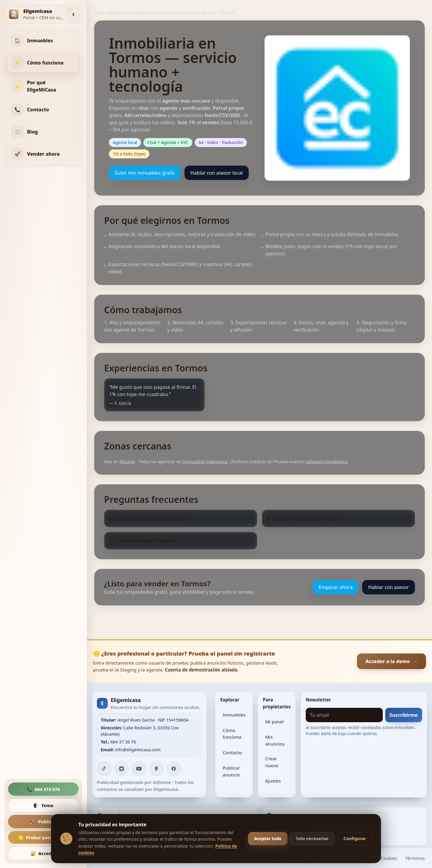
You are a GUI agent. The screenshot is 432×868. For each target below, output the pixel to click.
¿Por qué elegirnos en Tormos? (149, 518)
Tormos (228, 12)
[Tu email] (344, 715)
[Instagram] (121, 769)
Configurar (355, 838)
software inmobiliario (327, 462)
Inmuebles (234, 715)
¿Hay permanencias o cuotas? (306, 518)
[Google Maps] (156, 769)
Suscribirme (404, 715)
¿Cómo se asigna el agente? (146, 541)
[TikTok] (104, 769)
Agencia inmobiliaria (128, 12)
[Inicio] (36, 14)
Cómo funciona (232, 734)
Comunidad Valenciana (175, 12)
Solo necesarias (312, 838)
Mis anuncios (275, 740)
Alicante (209, 12)
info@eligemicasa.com (138, 750)
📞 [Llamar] (43, 789)
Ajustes (273, 781)
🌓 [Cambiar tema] (43, 805)
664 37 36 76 (123, 742)
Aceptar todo (268, 838)
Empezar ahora (336, 587)
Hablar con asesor (388, 587)
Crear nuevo (272, 762)
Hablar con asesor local (217, 173)
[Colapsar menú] (73, 14)
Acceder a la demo (391, 661)
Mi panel (274, 722)
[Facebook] (174, 769)
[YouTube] (139, 769)
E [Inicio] (102, 703)
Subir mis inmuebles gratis (145, 173)
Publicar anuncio (231, 771)
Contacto (232, 752)
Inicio (100, 12)
